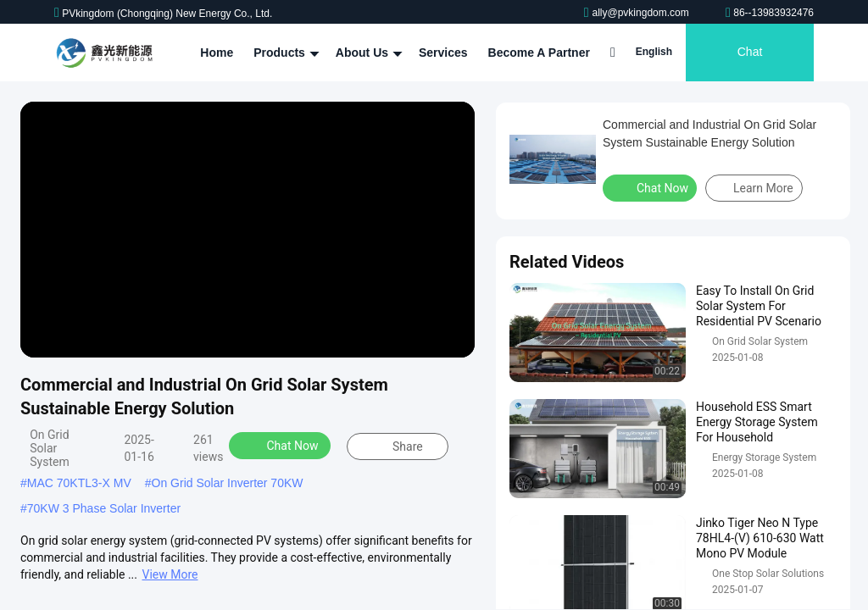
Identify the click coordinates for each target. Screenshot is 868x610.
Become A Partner (538, 53)
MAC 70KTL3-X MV (79, 483)
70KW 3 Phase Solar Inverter (104, 508)
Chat (750, 53)
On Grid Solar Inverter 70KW (228, 483)
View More (170, 574)
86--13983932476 (770, 13)
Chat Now (282, 445)
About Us (367, 53)
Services (443, 53)
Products (284, 53)
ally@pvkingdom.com (638, 13)
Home (217, 53)
